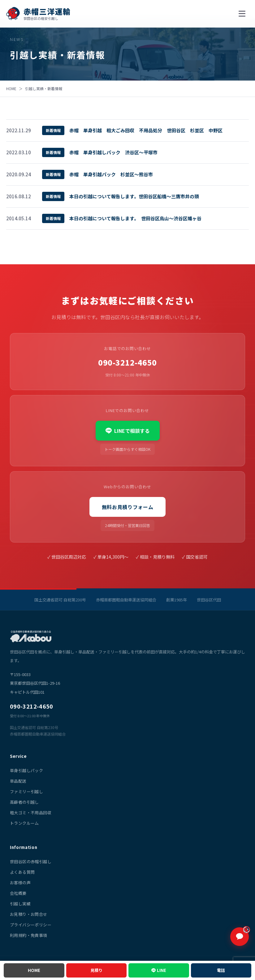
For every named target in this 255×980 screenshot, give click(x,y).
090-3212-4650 (127, 362)
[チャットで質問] (240, 937)
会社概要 (18, 893)
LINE (162, 970)
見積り (96, 970)
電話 (221, 970)
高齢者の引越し (24, 802)
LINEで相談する (128, 431)
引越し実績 (20, 904)
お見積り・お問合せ (29, 914)
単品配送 (18, 781)
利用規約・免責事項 (29, 935)
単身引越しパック (26, 770)
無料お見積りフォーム (127, 507)
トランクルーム (24, 823)
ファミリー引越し (26, 791)
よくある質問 (22, 872)
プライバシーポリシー (31, 925)
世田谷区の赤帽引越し (31, 861)
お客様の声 (20, 883)
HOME (11, 88)
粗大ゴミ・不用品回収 (31, 813)
